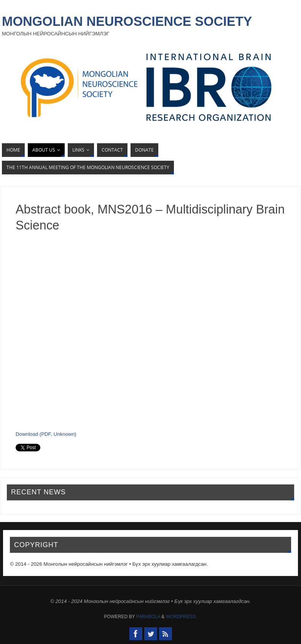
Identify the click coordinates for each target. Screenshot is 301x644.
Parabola (148, 617)
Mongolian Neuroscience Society (127, 21)
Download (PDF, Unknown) (46, 434)
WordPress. (182, 617)
